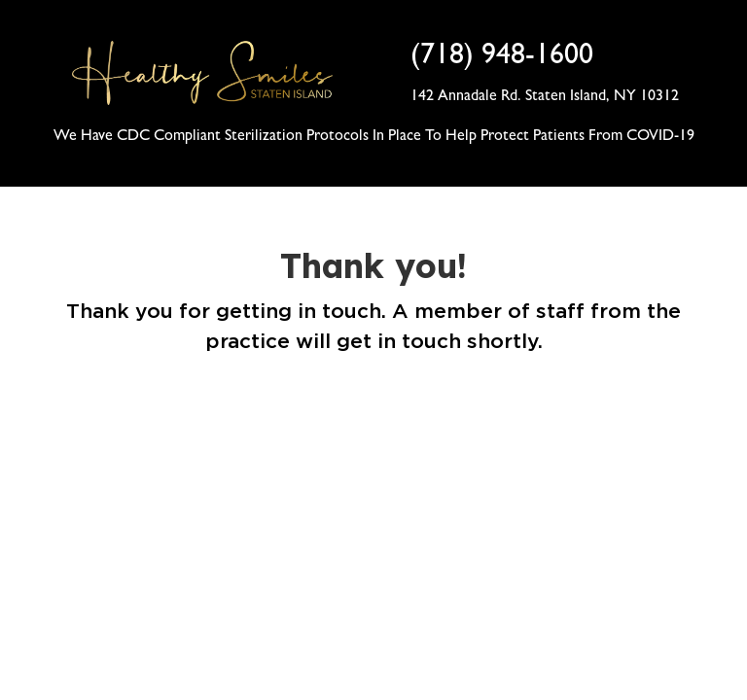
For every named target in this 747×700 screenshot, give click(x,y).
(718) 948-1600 (502, 58)
